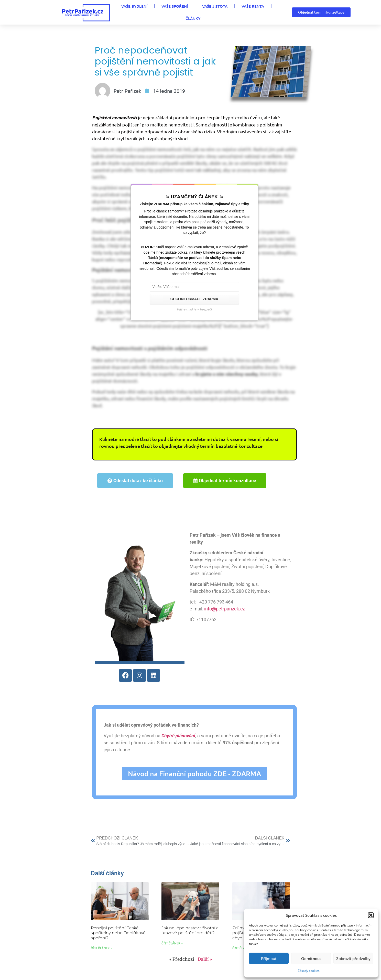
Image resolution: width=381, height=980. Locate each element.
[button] (371, 915)
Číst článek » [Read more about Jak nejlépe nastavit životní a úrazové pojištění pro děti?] (172, 950)
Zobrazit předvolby (353, 959)
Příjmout (269, 959)
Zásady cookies (309, 971)
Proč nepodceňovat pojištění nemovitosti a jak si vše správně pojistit (147, 67)
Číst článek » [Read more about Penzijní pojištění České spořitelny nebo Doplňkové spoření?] (101, 955)
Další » (205, 966)
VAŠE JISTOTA (189, 12)
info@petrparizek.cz (221, 613)
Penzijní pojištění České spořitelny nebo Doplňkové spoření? (118, 940)
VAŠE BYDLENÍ (111, 12)
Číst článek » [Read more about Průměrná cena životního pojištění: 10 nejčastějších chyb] (243, 955)
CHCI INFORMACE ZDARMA (194, 310)
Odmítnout (311, 959)
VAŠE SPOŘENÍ (150, 12)
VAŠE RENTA (225, 12)
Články (257, 12)
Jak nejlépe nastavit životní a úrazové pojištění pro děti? (190, 937)
